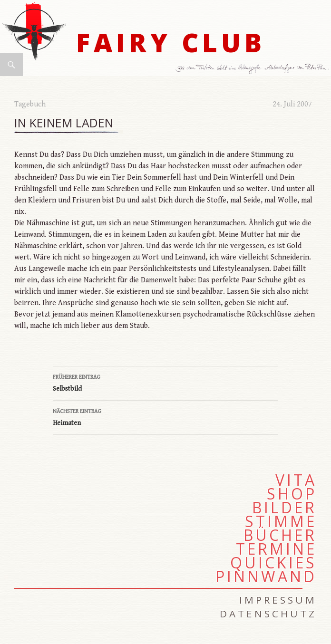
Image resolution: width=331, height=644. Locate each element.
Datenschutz (268, 614)
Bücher (280, 535)
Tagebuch (30, 104)
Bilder (284, 508)
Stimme (281, 521)
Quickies (273, 563)
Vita (296, 480)
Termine (276, 549)
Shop (292, 494)
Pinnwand (266, 577)
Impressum (278, 600)
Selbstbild (165, 382)
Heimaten (165, 416)
